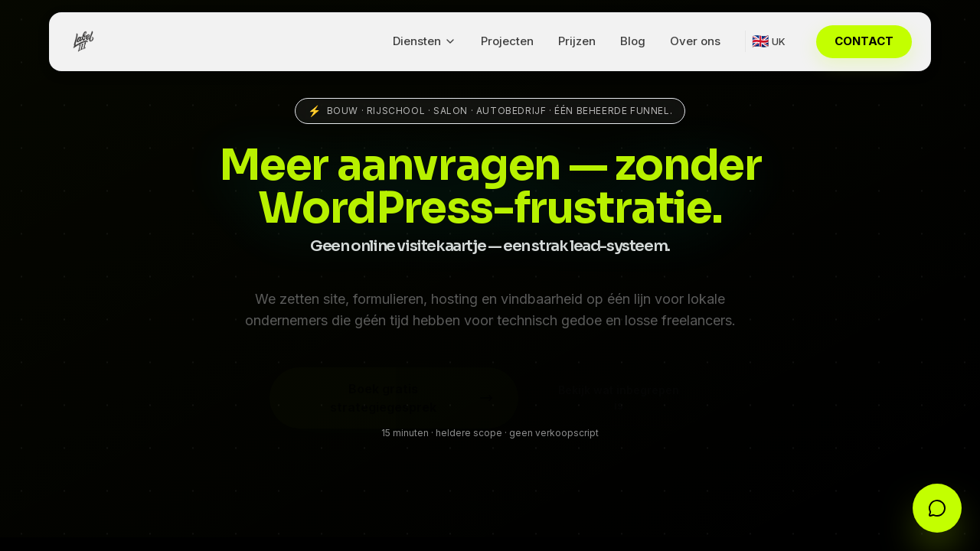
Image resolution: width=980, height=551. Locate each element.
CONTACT (864, 41)
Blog (633, 41)
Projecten (507, 41)
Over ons (695, 41)
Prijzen (577, 41)
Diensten (425, 41)
